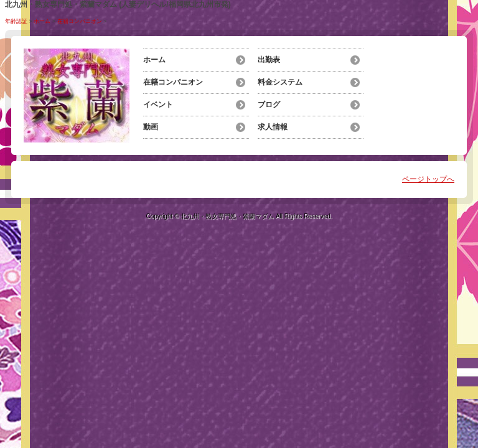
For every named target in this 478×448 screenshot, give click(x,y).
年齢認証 (16, 21)
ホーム (42, 21)
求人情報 (273, 127)
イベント (158, 105)
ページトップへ (428, 179)
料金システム (280, 82)
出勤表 (269, 60)
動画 (151, 127)
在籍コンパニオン (80, 21)
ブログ (269, 105)
